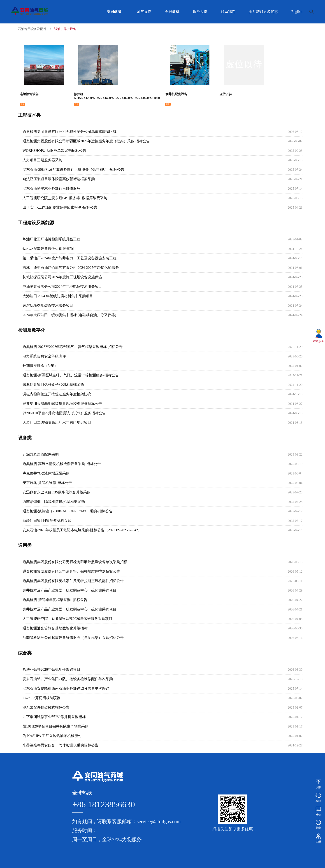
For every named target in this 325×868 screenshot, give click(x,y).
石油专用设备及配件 (32, 29)
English (297, 12)
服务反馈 (200, 12)
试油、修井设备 (65, 29)
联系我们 (228, 12)
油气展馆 (144, 12)
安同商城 (114, 12)
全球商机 (172, 12)
